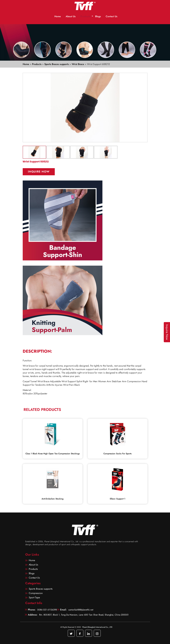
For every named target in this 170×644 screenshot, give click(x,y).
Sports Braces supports (57, 64)
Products (85, 16)
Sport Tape (34, 597)
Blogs (98, 16)
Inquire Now (39, 172)
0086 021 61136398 (47, 610)
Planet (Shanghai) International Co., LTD (97, 627)
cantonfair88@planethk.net (81, 610)
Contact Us (112, 16)
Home (58, 16)
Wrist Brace (78, 64)
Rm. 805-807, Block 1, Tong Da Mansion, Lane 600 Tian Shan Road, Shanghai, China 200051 (84, 615)
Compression (36, 593)
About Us (71, 16)
